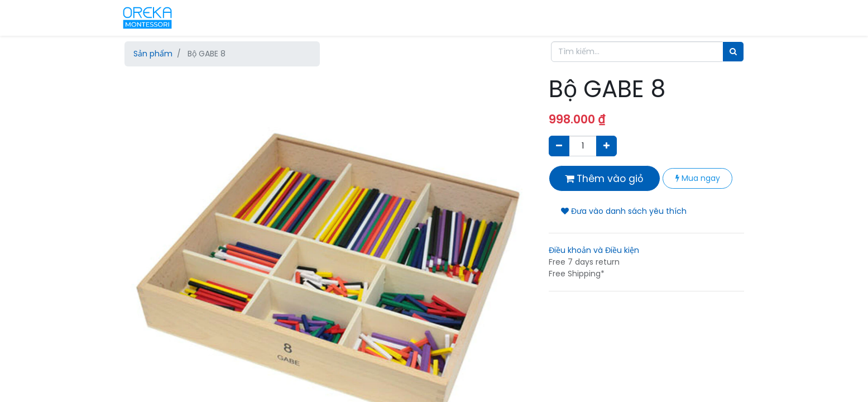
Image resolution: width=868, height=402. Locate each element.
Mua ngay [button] (698, 178)
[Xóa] (559, 146)
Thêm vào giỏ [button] (604, 179)
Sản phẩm (153, 54)
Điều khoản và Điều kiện (594, 250)
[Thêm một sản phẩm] (606, 146)
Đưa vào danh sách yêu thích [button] (624, 211)
